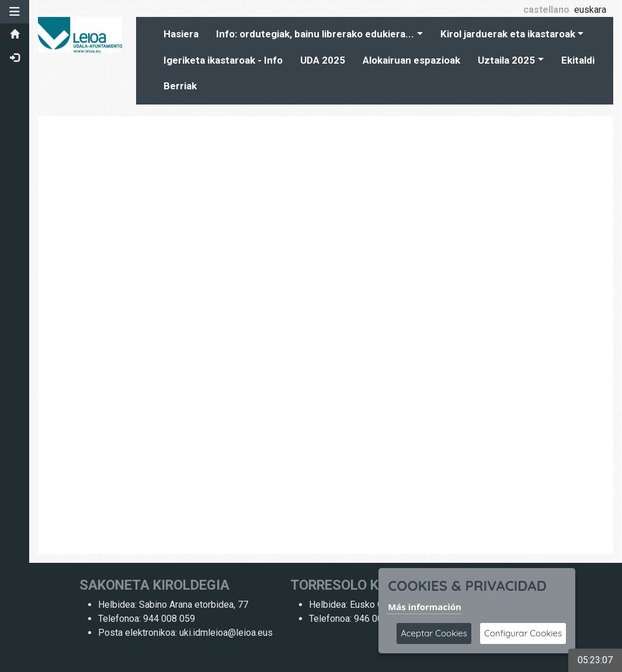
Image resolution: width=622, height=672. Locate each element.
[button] (15, 12)
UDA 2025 (323, 60)
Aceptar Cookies (434, 633)
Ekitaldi (578, 60)
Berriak (180, 86)
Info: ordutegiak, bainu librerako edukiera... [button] (315, 34)
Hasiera (181, 34)
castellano (546, 10)
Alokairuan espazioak (411, 60)
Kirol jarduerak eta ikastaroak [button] (508, 34)
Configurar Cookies (523, 633)
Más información (425, 607)
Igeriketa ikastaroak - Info (223, 60)
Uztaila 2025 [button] (506, 60)
